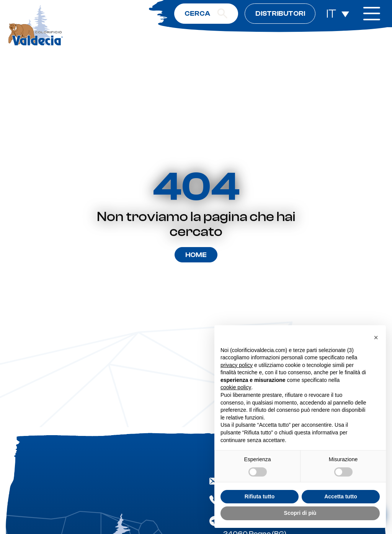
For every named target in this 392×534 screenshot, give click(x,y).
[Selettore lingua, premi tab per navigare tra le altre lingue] (338, 14)
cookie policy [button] (236, 387)
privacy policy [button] (237, 365)
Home (196, 255)
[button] (376, 337)
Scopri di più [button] (300, 513)
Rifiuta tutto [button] (260, 496)
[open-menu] (372, 14)
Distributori (280, 13)
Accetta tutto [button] (341, 496)
